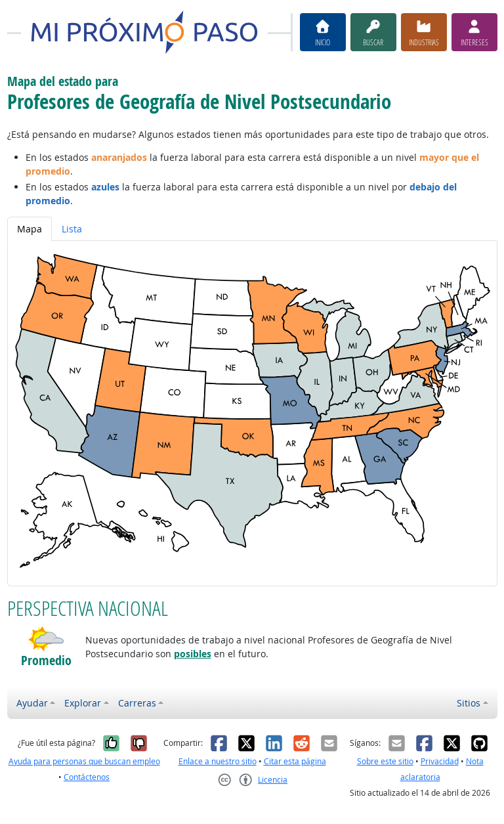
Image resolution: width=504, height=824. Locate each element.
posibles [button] (193, 654)
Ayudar (32, 703)
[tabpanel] (252, 413)
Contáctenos (87, 777)
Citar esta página (295, 761)
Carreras (137, 703)
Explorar (83, 703)
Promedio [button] (46, 661)
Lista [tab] (72, 229)
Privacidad (440, 761)
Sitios (469, 703)
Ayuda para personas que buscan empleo (84, 761)
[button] (46, 639)
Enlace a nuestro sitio (218, 761)
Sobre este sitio (385, 761)
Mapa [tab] (30, 229)
